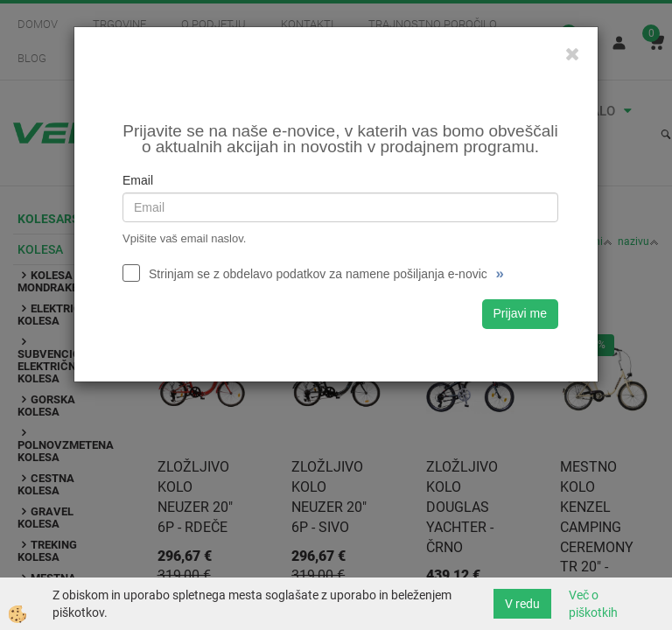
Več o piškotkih (593, 604)
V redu (522, 604)
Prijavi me (520, 313)
